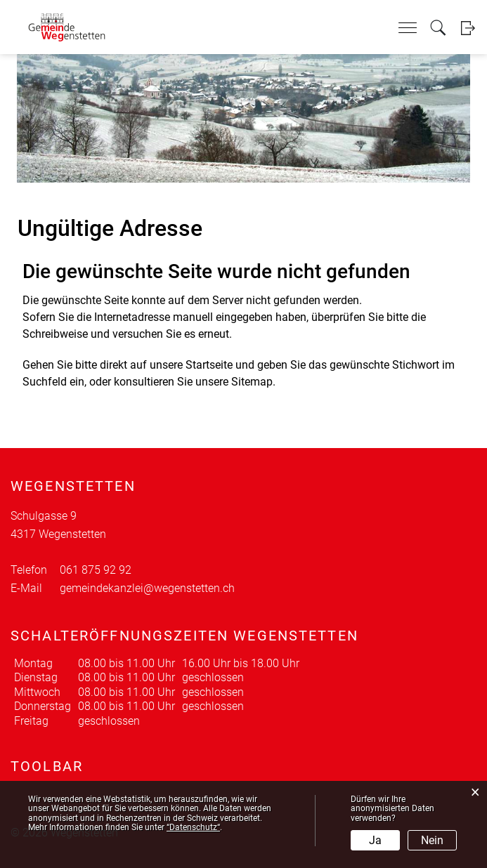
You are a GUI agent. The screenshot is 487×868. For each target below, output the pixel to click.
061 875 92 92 (96, 570)
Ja (375, 840)
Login (468, 28)
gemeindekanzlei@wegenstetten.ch (147, 588)
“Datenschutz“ (193, 827)
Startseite (209, 365)
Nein (432, 840)
